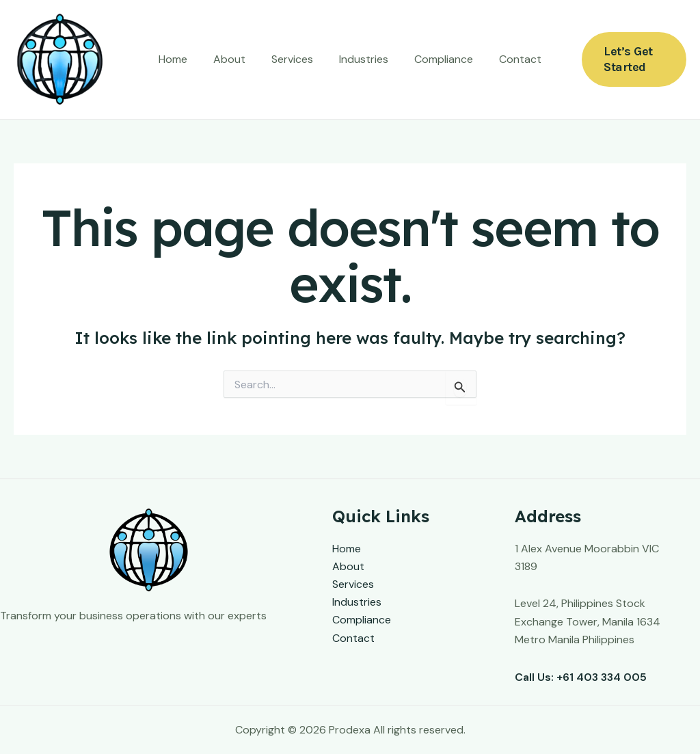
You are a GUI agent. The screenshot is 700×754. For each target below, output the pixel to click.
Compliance (437, 59)
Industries (362, 59)
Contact (510, 59)
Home (183, 59)
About (235, 59)
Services (294, 59)
